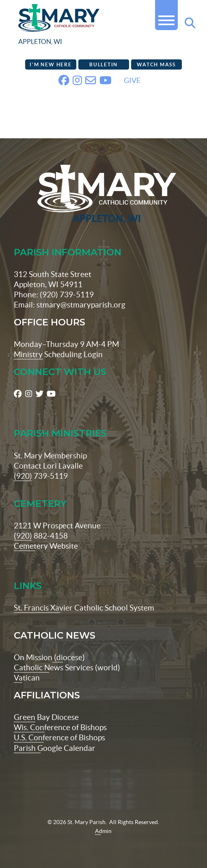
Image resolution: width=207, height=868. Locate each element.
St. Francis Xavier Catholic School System (84, 608)
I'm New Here (51, 64)
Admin (103, 831)
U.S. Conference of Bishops (59, 737)
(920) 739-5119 (41, 476)
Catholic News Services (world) (67, 667)
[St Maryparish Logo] (103, 195)
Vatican (27, 678)
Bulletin (103, 64)
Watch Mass (156, 64)
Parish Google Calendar (55, 748)
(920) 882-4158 (41, 536)
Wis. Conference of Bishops (60, 727)
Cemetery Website (46, 546)
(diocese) (69, 657)
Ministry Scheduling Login (58, 354)
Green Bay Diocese (46, 717)
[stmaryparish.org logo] (80, 26)
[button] (166, 17)
